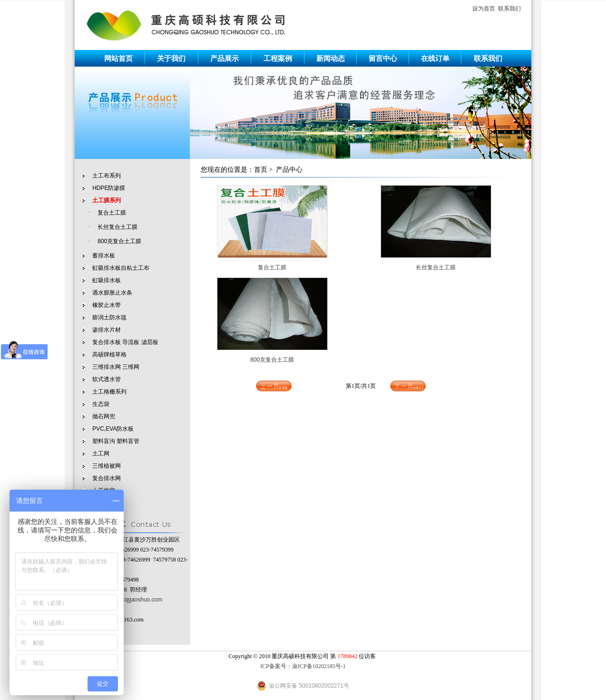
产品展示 (225, 58)
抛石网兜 (104, 416)
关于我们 (171, 58)
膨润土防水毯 (109, 317)
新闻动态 (331, 58)
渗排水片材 (107, 330)
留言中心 (383, 58)
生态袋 (101, 404)
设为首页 (484, 9)
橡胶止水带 (107, 305)
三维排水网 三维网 (116, 367)
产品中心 (289, 170)
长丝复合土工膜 (117, 227)
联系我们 (509, 9)
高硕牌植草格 (109, 355)
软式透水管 (107, 379)
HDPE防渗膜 (109, 188)
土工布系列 (107, 176)
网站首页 (118, 58)
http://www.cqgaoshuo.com (128, 600)
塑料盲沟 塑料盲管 (116, 441)
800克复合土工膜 (119, 241)
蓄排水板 (104, 256)
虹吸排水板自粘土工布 (121, 268)
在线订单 (435, 58)
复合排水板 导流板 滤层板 (125, 342)
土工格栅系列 (109, 392)
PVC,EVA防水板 (113, 429)
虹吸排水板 (107, 280)
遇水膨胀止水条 (112, 293)
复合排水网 (107, 478)
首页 (261, 170)
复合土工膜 (112, 213)
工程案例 (278, 58)
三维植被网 (107, 466)
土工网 (101, 454)
